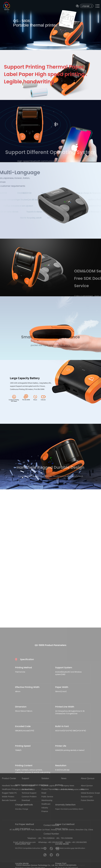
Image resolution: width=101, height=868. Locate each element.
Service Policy (27, 789)
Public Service (47, 797)
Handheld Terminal (10, 786)
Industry (45, 808)
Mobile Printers (8, 797)
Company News (68, 786)
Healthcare (46, 804)
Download (26, 800)
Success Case (87, 797)
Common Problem (29, 797)
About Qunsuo (87, 786)
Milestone (85, 789)
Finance (45, 811)
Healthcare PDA (9, 789)
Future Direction (87, 800)
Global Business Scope (90, 793)
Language (87, 6)
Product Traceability (50, 789)
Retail (44, 793)
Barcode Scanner (9, 800)
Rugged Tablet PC (9, 793)
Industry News (67, 789)
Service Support (28, 786)
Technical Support (29, 793)
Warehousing (47, 800)
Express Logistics (49, 786)
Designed (81, 865)
